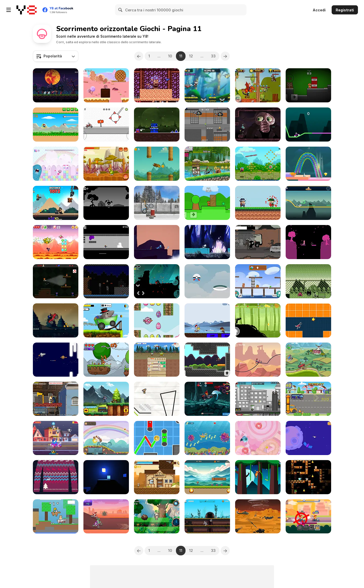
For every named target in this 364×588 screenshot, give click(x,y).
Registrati (345, 10)
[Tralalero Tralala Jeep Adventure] (106, 320)
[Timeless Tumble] (157, 516)
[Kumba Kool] (56, 125)
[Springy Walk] (308, 164)
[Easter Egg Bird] (157, 320)
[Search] (121, 10)
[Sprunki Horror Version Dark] (308, 85)
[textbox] (56, 56)
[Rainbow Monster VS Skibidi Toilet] (56, 399)
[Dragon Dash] (56, 242)
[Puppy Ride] (106, 438)
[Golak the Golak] (308, 281)
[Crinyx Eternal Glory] (56, 85)
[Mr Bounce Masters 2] (308, 438)
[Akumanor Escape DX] (157, 85)
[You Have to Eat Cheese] (106, 164)
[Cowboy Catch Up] (157, 477)
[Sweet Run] (56, 164)
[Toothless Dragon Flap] (157, 164)
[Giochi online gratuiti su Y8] (27, 10)
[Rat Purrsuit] (207, 516)
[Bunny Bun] (106, 203)
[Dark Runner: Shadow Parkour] (258, 320)
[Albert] (157, 242)
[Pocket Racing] (106, 125)
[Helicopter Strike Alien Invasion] (258, 516)
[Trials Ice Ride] (157, 203)
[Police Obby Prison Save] (207, 125)
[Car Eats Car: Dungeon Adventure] (207, 399)
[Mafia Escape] (258, 203)
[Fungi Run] (106, 360)
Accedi (319, 10)
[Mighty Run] (207, 477)
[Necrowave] (207, 242)
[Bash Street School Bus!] (308, 399)
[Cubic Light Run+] (106, 477)
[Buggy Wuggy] (56, 281)
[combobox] (56, 56)
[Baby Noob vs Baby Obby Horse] (56, 516)
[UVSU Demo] (258, 125)
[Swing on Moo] (258, 477)
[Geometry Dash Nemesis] (157, 125)
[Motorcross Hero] (106, 516)
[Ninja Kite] (258, 164)
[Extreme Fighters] (207, 320)
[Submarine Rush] (207, 438)
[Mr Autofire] (56, 203)
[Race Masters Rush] (56, 438)
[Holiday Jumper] (56, 477)
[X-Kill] (106, 242)
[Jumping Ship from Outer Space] (56, 360)
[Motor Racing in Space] (308, 203)
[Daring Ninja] (106, 399)
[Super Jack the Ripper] (106, 281)
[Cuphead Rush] (207, 85)
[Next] (225, 56)
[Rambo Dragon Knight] (258, 85)
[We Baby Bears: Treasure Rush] (258, 281)
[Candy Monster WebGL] (258, 438)
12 (191, 56)
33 (214, 56)
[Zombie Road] (56, 320)
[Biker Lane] (258, 360)
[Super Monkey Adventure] (207, 360)
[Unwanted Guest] (258, 242)
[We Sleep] (308, 242)
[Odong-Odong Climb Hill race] (207, 164)
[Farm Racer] (308, 360)
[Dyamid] (308, 477)
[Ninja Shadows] (157, 281)
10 (170, 56)
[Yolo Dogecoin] (157, 438)
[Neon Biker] (308, 125)
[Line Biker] (157, 399)
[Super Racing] (308, 516)
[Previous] (139, 56)
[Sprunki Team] (207, 203)
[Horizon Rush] (308, 320)
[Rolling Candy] (106, 85)
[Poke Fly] (207, 281)
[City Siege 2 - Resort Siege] (258, 399)
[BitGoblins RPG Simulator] (157, 360)
